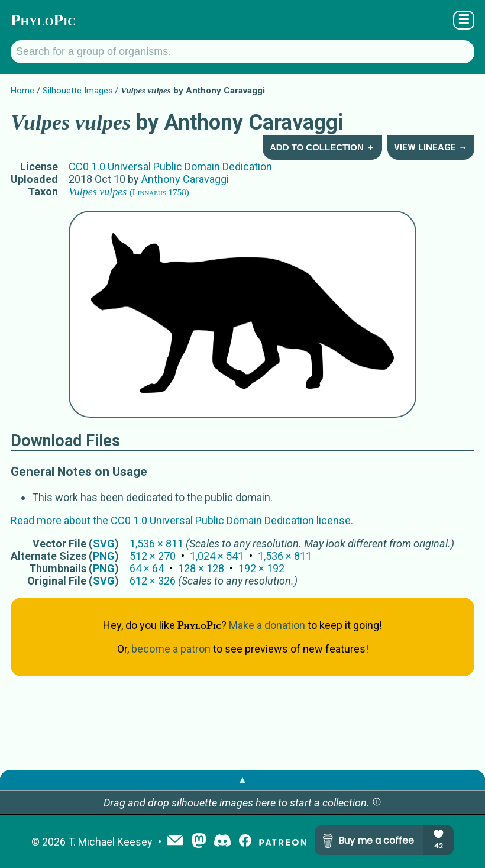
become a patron (171, 649)
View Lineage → (431, 147)
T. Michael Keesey (110, 842)
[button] (377, 803)
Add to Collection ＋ (322, 147)
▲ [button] (242, 780)
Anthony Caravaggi (185, 179)
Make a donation (267, 625)
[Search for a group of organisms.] (242, 52)
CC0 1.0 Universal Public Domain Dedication (170, 167)
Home (22, 91)
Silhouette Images (78, 91)
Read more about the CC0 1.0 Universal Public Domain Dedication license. (182, 520)
